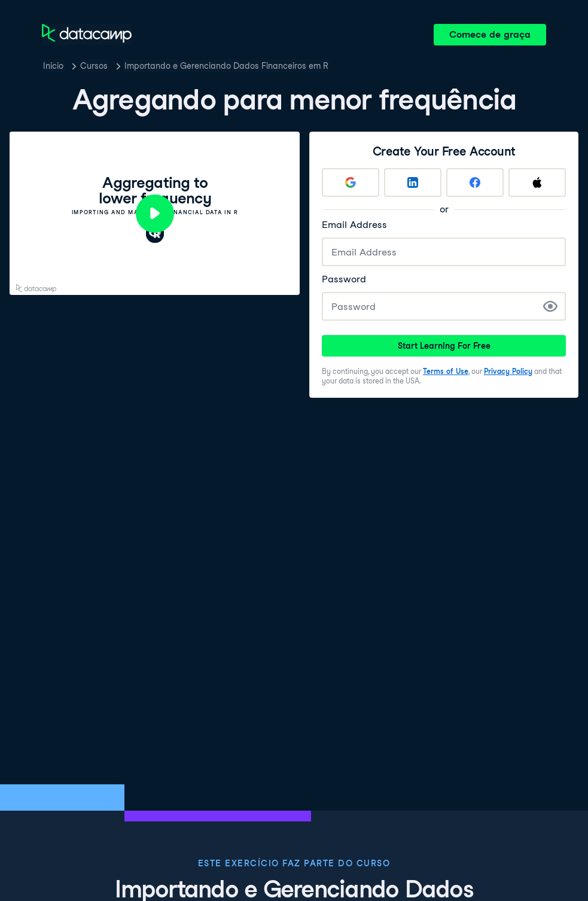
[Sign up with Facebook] (475, 182)
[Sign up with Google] (351, 182)
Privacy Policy (508, 371)
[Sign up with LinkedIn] (413, 182)
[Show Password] (550, 306)
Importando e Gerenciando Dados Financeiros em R (226, 66)
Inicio (53, 66)
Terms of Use (446, 371)
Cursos (94, 66)
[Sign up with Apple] (537, 182)
